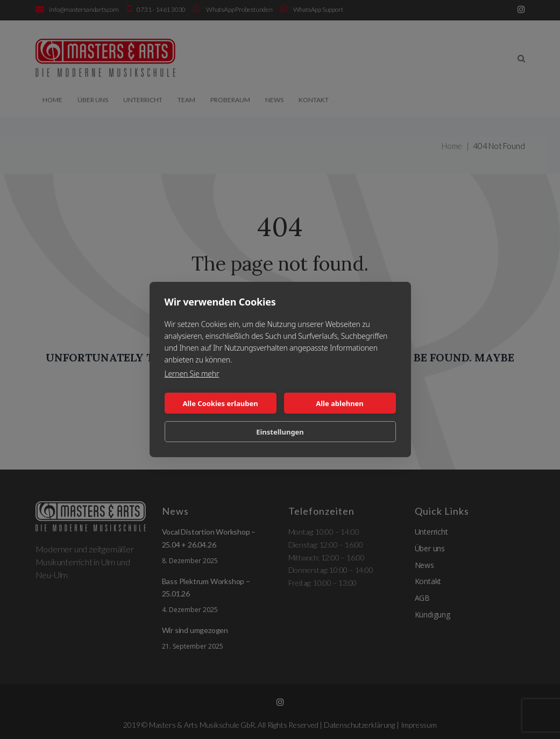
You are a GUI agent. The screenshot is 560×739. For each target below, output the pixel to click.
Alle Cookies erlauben (220, 403)
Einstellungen (280, 432)
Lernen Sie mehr (192, 374)
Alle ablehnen (340, 403)
